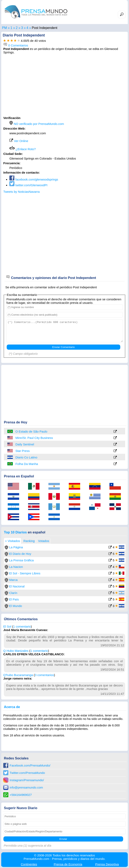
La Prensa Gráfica (21, 560)
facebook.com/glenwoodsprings (34, 179)
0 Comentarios (16, 45)
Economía (68, 864)
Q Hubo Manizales (16, 651)
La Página (16, 547)
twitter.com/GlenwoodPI (28, 185)
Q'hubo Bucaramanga (18, 675)
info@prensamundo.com (26, 787)
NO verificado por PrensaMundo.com (37, 124)
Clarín (13, 593)
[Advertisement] (64, 85)
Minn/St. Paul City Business (34, 438)
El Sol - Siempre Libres (25, 573)
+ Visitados (13, 541)
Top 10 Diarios (15, 532)
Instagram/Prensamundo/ (27, 780)
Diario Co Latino (26, 457)
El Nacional (17, 586)
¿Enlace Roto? (22, 149)
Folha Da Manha (27, 464)
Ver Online (19, 141)
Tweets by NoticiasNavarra (21, 192)
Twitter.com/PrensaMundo (27, 773)
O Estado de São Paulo (31, 431)
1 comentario (22, 626)
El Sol (7, 626)
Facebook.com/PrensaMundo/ (30, 765)
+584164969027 (21, 795)
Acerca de (12, 707)
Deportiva (107, 864)
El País (14, 599)
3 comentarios (44, 675)
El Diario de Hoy (20, 554)
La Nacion (16, 567)
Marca (13, 580)
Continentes (29, 864)
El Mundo (16, 606)
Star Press (23, 451)
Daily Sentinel (25, 444)
